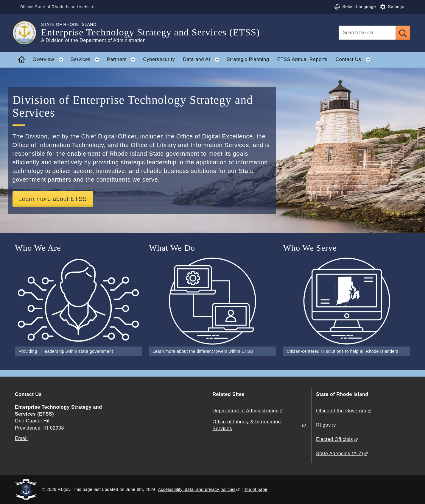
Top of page (256, 489)
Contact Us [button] (355, 60)
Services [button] (87, 60)
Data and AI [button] (203, 60)
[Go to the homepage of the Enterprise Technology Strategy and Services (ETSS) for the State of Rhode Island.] (28, 33)
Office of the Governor (341, 411)
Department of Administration (245, 411)
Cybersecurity (159, 59)
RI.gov (323, 425)
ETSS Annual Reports (302, 59)
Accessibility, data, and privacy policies (197, 489)
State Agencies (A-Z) (340, 454)
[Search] (367, 33)
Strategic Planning (248, 59)
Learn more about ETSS (53, 199)
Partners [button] (123, 60)
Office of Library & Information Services (247, 425)
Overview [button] (50, 60)
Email (21, 438)
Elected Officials (334, 439)
